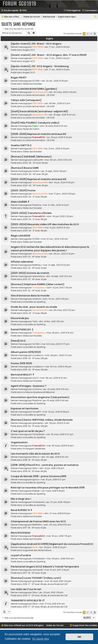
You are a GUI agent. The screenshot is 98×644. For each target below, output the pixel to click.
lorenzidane (38, 276)
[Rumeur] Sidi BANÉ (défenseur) (31, 157)
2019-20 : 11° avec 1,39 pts (35, 358)
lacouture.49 (40, 92)
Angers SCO (29, 50)
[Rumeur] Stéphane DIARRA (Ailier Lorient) (38, 284)
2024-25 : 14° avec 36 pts (35, 163)
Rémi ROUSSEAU (21, 533)
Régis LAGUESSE (21, 236)
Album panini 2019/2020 (26, 352)
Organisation (19, 442)
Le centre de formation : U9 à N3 (39, 95)
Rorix (35, 547)
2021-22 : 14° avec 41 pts (35, 257)
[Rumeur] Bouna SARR (25, 168)
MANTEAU (37, 525)
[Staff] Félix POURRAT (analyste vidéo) (35, 123)
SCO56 (36, 81)
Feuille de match (31, 129)
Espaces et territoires (25, 409)
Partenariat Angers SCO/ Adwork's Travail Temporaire (45, 567)
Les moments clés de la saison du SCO (35, 454)
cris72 (35, 378)
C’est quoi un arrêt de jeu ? (28, 431)
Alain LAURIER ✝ (20, 202)
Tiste (35, 321)
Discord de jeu (20, 318)
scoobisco (38, 355)
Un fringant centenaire (34, 449)
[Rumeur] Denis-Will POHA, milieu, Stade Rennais (42, 420)
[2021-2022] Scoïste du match (30, 273)
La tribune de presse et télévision (39, 392)
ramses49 (37, 570)
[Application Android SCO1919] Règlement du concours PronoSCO (52, 544)
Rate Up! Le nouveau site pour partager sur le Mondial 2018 (48, 488)
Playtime (37, 205)
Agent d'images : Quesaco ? (29, 386)
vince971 (37, 412)
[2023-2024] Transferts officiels (31, 213)
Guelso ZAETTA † (21, 145)
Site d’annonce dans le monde (30, 296)
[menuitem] (23, 11)
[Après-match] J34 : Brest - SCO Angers (36, 44)
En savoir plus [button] (41, 639)
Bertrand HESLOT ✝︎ (23, 375)
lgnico (36, 480)
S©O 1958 (37, 47)
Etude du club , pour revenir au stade (34, 307)
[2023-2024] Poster (23, 190)
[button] (95, 34)
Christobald (38, 434)
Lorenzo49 (37, 160)
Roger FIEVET (19, 78)
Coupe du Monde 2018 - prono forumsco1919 (38, 476)
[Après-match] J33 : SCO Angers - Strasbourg (40, 66)
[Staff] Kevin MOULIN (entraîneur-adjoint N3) (39, 111)
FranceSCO (38, 137)
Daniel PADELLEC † (22, 329)
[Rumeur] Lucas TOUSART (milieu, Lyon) (36, 578)
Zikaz (35, 468)
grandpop (37, 423)
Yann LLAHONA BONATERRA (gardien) (34, 89)
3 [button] (91, 34)
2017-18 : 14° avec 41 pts (34, 528)
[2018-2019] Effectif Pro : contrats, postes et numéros (45, 465)
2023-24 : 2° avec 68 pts (35, 197)
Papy (35, 126)
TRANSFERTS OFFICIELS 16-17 (28, 600)
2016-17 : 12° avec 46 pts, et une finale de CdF (45, 584)
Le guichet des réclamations (37, 550)
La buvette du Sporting (34, 302)
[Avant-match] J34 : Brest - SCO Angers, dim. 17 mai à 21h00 (49, 55)
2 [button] (87, 34)
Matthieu (37, 265)
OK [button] (79, 637)
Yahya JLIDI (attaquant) (26, 100)
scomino (37, 389)
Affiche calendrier (22, 262)
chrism (36, 171)
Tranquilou (38, 288)
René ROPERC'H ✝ (22, 510)
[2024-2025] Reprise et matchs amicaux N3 (38, 179)
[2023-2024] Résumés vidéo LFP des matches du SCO (45, 224)
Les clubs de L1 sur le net (26, 589)
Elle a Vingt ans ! (21, 499)
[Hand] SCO (18, 341)
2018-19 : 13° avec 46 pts (35, 460)
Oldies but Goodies (32, 84)
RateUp (36, 491)
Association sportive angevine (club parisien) (40, 397)
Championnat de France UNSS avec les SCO (38, 521)
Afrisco (36, 457)
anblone (37, 299)
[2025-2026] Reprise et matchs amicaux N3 (38, 134)
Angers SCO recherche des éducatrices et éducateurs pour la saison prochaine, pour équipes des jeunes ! (50, 249)
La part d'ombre (21, 555)
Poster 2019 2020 (21, 363)
